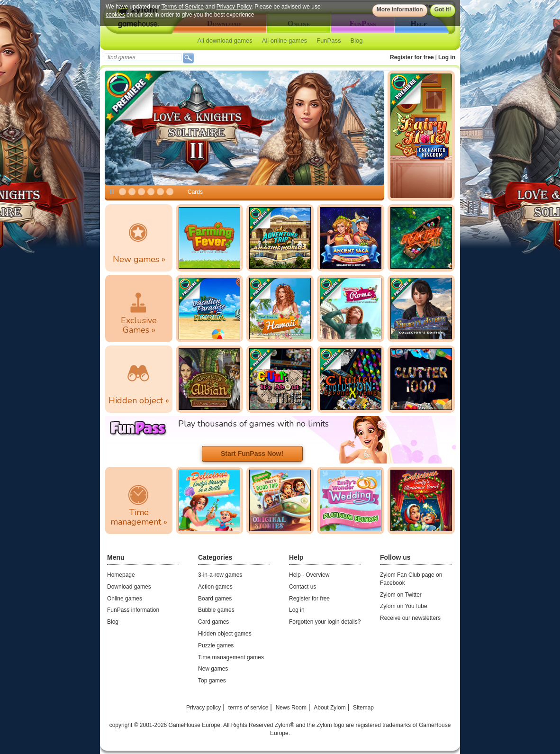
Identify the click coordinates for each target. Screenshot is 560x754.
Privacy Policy (234, 7)
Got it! (443, 9)
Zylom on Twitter (401, 595)
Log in (447, 57)
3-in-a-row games (220, 575)
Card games (213, 622)
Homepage (121, 575)
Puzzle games (216, 645)
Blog (357, 41)
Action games (215, 587)
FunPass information (133, 610)
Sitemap (363, 708)
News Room (291, 708)
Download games (129, 587)
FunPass (329, 41)
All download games (225, 41)
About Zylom (330, 708)
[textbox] (143, 57)
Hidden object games (225, 634)
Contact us (303, 587)
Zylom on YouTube (404, 606)
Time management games (231, 657)
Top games (212, 681)
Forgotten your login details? (325, 622)
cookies (115, 15)
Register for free (412, 57)
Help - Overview (309, 575)
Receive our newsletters (410, 618)
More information (400, 9)
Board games (215, 599)
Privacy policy (203, 708)
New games (213, 669)
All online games (285, 41)
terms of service (248, 708)
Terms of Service (183, 7)
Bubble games (216, 610)
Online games (125, 599)
